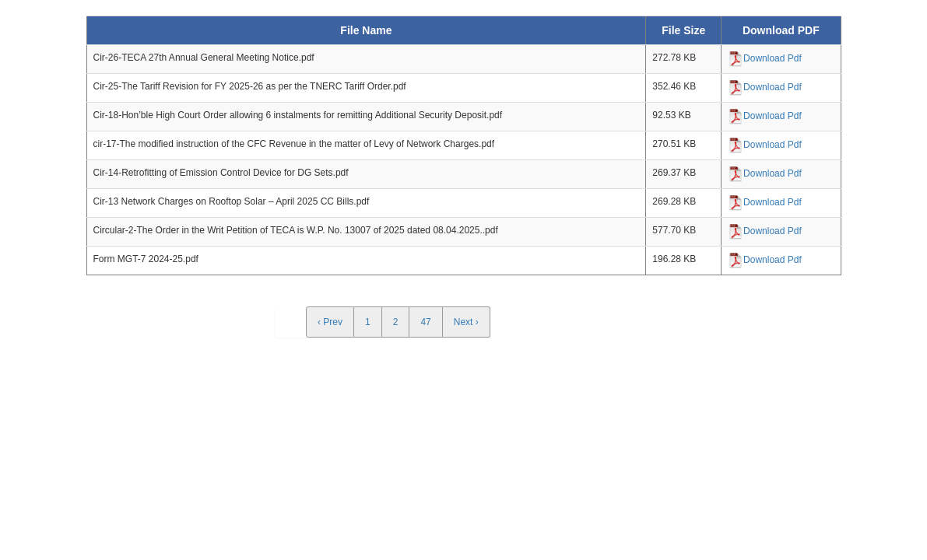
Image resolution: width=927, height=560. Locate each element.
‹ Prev (330, 322)
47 (425, 322)
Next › (466, 322)
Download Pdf (772, 58)
